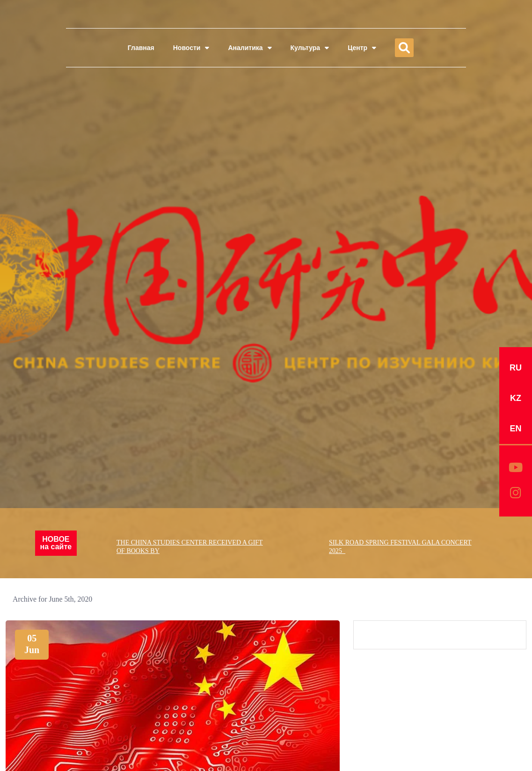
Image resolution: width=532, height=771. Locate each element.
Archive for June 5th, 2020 (53, 599)
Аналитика (250, 48)
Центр (362, 48)
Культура (310, 48)
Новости (191, 48)
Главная (141, 48)
